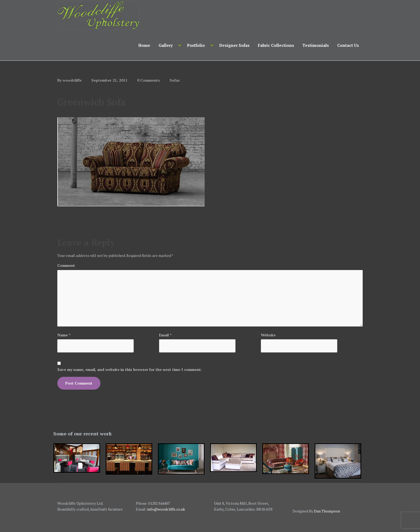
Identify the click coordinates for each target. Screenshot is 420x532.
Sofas (175, 80)
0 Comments (149, 80)
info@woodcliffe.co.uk (166, 509)
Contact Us (348, 45)
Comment (66, 265)
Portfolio (196, 45)
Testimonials (316, 45)
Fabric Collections (276, 45)
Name (64, 335)
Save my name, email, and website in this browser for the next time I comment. (130, 369)
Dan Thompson (327, 511)
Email (165, 335)
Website (268, 335)
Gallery (166, 45)
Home (144, 45)
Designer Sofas (234, 45)
